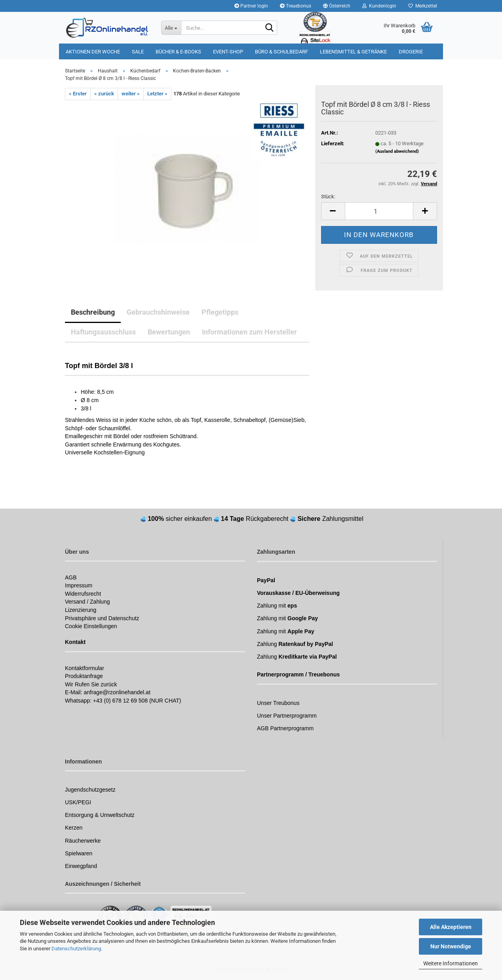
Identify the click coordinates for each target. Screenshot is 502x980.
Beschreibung (93, 312)
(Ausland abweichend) (397, 151)
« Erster (78, 94)
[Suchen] (270, 28)
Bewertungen (169, 332)
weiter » (131, 94)
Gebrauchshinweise (158, 312)
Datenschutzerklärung (76, 949)
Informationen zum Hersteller (249, 332)
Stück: (328, 197)
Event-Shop (228, 52)
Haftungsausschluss (103, 332)
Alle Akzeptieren (451, 927)
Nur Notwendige (451, 946)
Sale (138, 52)
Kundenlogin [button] (379, 6)
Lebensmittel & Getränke (353, 52)
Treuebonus (296, 6)
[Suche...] (171, 28)
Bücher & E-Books (178, 52)
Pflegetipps (220, 312)
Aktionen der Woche (93, 52)
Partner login (251, 6)
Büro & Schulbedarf (281, 52)
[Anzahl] (379, 211)
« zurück (104, 94)
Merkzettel (423, 6)
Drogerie (411, 52)
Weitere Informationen (451, 963)
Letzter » (157, 94)
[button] (337, 6)
